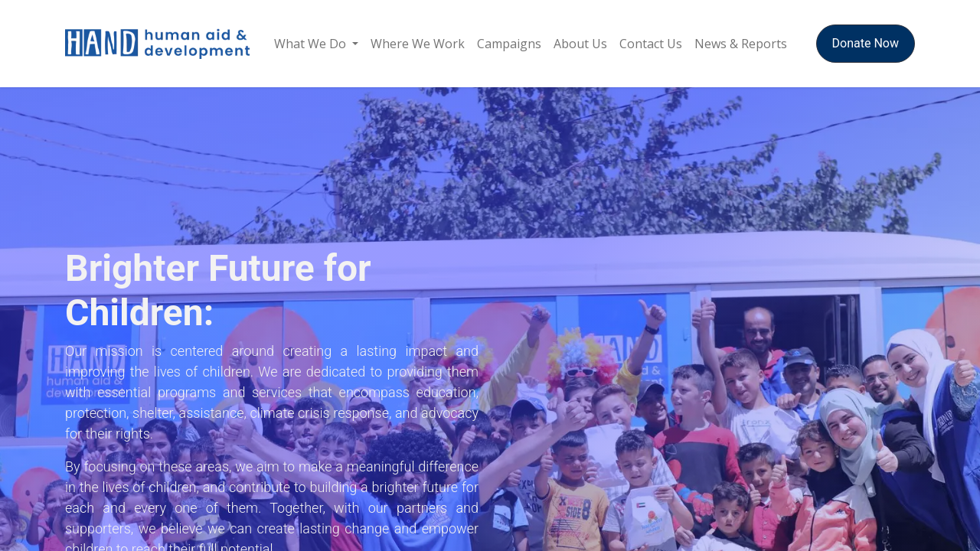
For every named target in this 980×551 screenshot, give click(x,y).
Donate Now (866, 43)
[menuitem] (316, 44)
